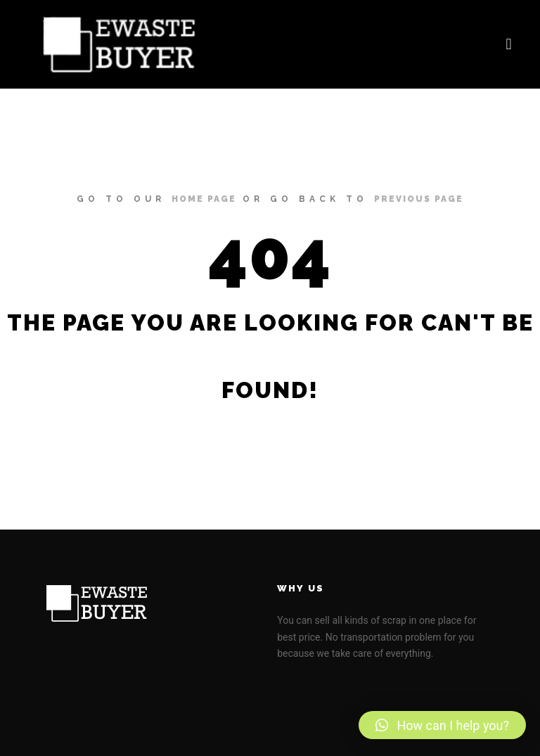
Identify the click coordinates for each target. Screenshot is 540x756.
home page (204, 199)
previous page (419, 199)
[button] (509, 45)
